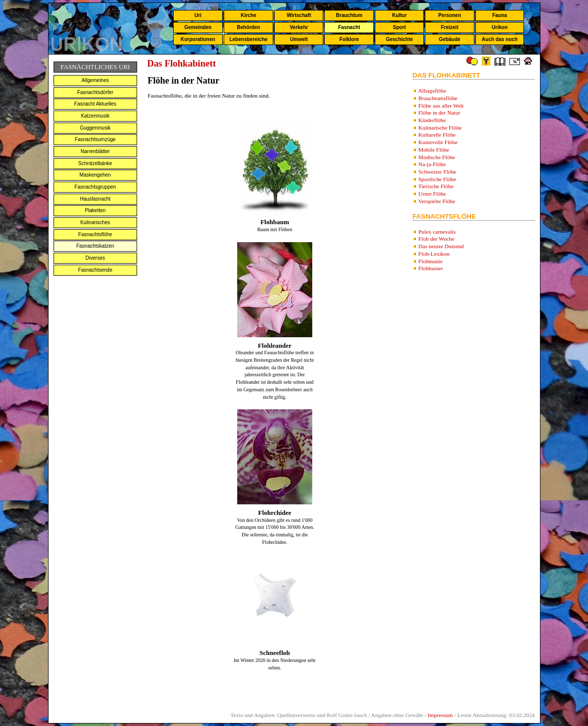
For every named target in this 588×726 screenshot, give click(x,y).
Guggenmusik (95, 128)
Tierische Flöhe (436, 186)
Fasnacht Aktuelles (95, 104)
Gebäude (450, 39)
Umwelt (299, 39)
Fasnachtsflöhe (95, 234)
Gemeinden (198, 27)
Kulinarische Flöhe (440, 128)
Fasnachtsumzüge (95, 139)
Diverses (95, 258)
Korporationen (198, 39)
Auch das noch (500, 39)
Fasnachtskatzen (95, 246)
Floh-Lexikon (434, 254)
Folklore (349, 39)
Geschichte (399, 39)
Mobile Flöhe (434, 150)
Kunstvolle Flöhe (438, 142)
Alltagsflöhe (432, 91)
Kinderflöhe (432, 120)
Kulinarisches (95, 222)
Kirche (248, 15)
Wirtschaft (299, 15)
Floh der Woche (436, 239)
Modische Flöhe (437, 157)
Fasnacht (349, 27)
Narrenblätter (95, 151)
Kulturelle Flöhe (437, 135)
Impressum (440, 715)
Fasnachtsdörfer (95, 92)
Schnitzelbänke (95, 163)
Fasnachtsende (95, 270)
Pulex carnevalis (437, 232)
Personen (450, 15)
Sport (399, 27)
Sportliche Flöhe (437, 179)
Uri (198, 15)
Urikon (500, 27)
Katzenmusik (95, 116)
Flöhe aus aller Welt (441, 106)
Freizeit (450, 27)
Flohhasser (431, 268)
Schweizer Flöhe (437, 172)
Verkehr (299, 27)
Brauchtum (349, 15)
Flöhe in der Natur (439, 113)
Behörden (248, 27)
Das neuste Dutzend (441, 246)
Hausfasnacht (95, 199)
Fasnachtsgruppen (95, 187)
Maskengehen (95, 175)
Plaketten (95, 210)
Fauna (500, 15)
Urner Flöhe (432, 194)
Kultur (399, 15)
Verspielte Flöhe (437, 201)
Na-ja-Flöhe (432, 164)
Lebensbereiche (248, 39)
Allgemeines (95, 80)
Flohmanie (430, 261)
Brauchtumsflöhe (438, 98)
